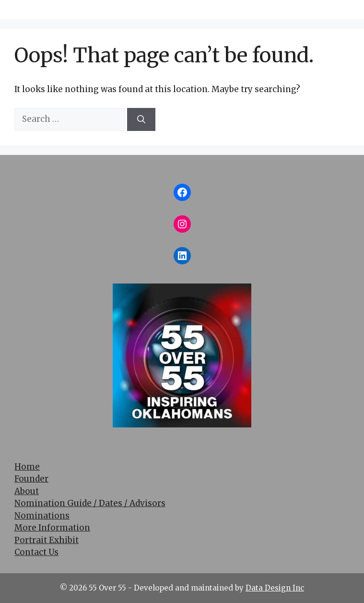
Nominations (42, 516)
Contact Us (36, 552)
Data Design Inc (275, 588)
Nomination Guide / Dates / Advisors (90, 503)
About (27, 491)
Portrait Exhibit (47, 540)
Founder (31, 479)
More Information (52, 528)
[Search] (141, 119)
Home (27, 467)
